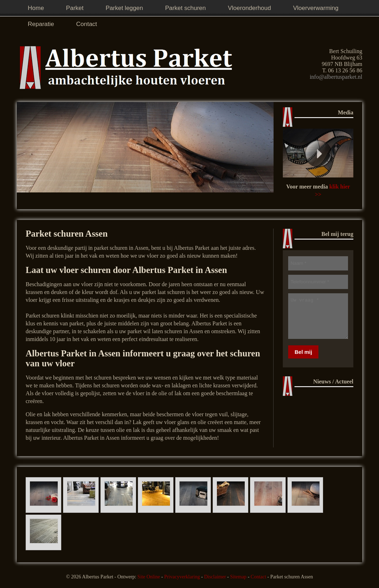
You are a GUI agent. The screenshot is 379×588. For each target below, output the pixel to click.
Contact (259, 577)
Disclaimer (215, 577)
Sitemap (238, 577)
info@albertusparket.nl (336, 77)
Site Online (149, 577)
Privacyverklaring (182, 577)
